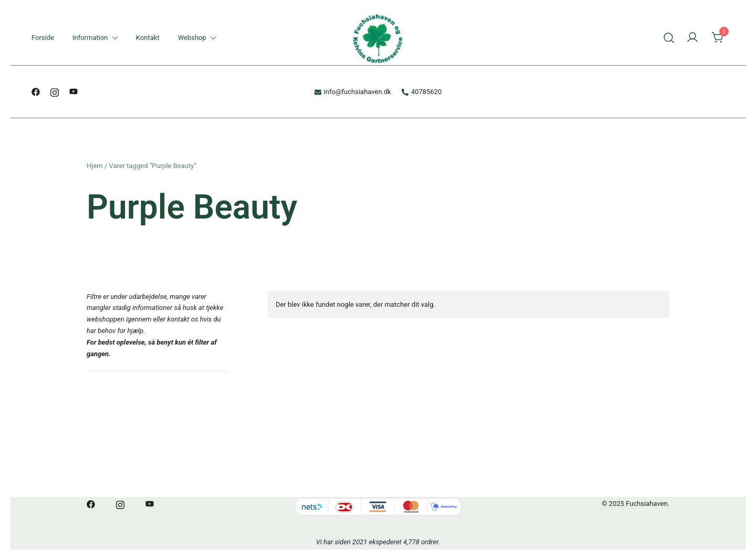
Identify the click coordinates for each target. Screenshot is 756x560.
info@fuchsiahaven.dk (353, 92)
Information (90, 38)
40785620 (422, 92)
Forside (43, 38)
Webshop (192, 38)
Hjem (95, 166)
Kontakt (148, 38)
